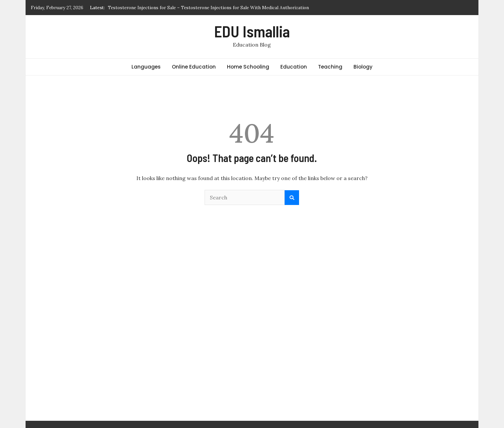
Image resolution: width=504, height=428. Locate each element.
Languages (146, 67)
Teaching (330, 67)
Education (294, 67)
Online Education (194, 67)
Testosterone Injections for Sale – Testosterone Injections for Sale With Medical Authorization (208, 8)
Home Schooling (248, 67)
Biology (363, 67)
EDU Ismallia (252, 31)
